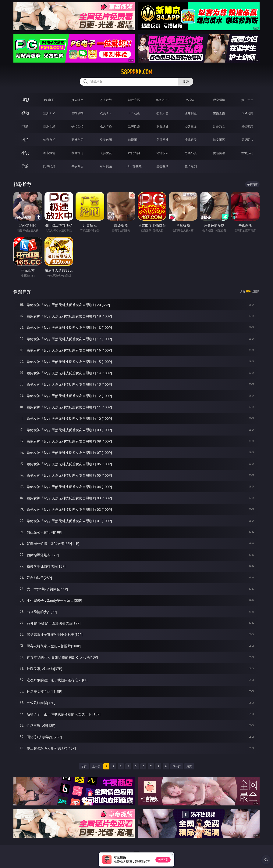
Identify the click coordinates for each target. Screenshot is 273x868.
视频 (25, 113)
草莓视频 (106, 166)
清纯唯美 (191, 140)
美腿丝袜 (162, 140)
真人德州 (77, 100)
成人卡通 (106, 126)
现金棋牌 (219, 100)
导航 (25, 166)
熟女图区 (219, 140)
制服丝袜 (162, 126)
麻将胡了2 (162, 100)
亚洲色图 (77, 140)
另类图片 (247, 140)
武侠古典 (134, 153)
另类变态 (247, 126)
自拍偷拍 (77, 113)
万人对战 (106, 100)
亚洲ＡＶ (49, 113)
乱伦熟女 (219, 126)
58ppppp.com (137, 72)
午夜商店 (77, 166)
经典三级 (191, 126)
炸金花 (191, 100)
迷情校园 (162, 153)
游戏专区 (134, 100)
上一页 (96, 766)
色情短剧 (191, 166)
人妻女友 (106, 153)
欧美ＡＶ (106, 113)
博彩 (25, 100)
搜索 (186, 82)
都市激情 (49, 153)
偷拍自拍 (77, 126)
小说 (25, 153)
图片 (25, 140)
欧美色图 (106, 140)
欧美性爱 (134, 126)
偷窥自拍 (49, 140)
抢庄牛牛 (247, 100)
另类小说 (191, 153)
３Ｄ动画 (134, 113)
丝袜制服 (191, 113)
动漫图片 (134, 140)
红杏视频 (162, 166)
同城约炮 (49, 166)
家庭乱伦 (77, 153)
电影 (25, 126)
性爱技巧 (247, 153)
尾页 (189, 766)
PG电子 (49, 100)
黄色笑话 (219, 153)
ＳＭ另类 (247, 113)
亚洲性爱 (49, 126)
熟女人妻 (162, 113)
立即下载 (163, 860)
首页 (84, 766)
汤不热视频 (134, 166)
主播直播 (219, 113)
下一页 (177, 766)
